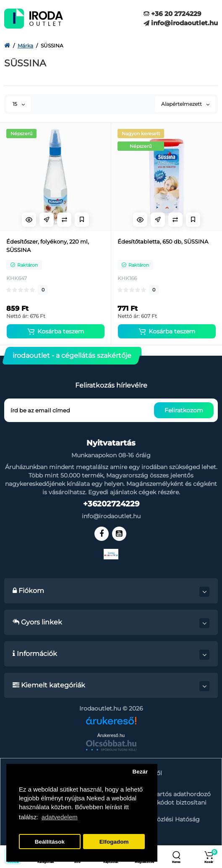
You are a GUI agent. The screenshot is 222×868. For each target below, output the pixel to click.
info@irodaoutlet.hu (181, 23)
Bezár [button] (140, 772)
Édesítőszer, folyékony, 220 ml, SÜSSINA (48, 246)
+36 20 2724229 (172, 14)
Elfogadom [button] (114, 842)
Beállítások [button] (50, 842)
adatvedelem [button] (60, 817)
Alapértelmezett (185, 104)
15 (19, 104)
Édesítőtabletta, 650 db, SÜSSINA (163, 241)
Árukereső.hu (111, 735)
